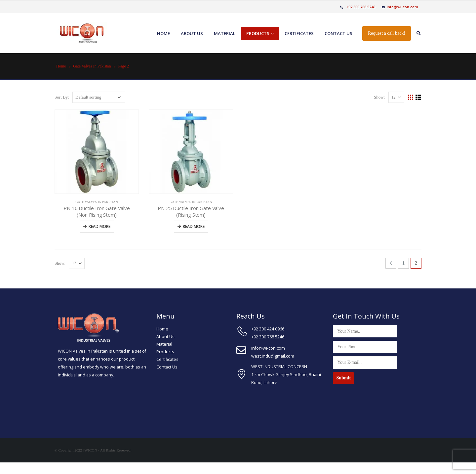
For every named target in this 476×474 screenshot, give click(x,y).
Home (163, 33)
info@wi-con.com (400, 7)
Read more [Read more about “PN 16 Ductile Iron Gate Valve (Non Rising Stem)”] (99, 226)
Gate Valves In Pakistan (92, 66)
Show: (379, 97)
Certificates (299, 33)
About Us (165, 337)
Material (225, 33)
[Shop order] (99, 97)
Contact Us (167, 367)
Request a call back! (387, 33)
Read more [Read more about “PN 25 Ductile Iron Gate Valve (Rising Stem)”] (194, 226)
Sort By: (62, 97)
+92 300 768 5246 (358, 7)
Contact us (338, 33)
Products (258, 33)
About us (192, 33)
